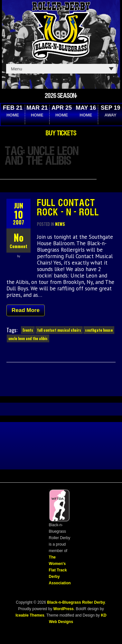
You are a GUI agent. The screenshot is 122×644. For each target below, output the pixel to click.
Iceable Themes (30, 615)
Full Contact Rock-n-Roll (68, 208)
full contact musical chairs (59, 330)
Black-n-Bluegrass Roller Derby (76, 602)
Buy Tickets (61, 133)
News (60, 224)
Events (28, 330)
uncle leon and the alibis (28, 338)
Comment (19, 246)
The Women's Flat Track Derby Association (60, 570)
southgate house (99, 330)
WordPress (63, 609)
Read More (26, 310)
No (19, 237)
